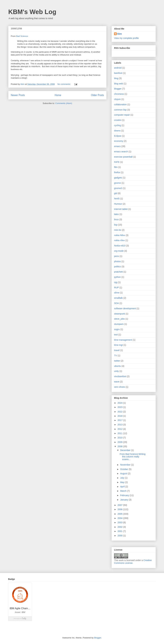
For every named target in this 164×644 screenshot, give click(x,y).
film (116, 167)
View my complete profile (126, 38)
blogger (118, 89)
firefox (117, 172)
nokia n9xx (119, 240)
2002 (120, 527)
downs (117, 131)
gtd (116, 193)
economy (119, 141)
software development (125, 308)
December (126, 450)
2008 (120, 446)
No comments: (64, 84)
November (126, 465)
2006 (120, 509)
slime (117, 293)
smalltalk (118, 298)
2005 (120, 514)
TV (116, 355)
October (124, 469)
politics (118, 266)
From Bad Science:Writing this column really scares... (133, 457)
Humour (118, 204)
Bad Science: (22, 36)
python (117, 277)
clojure (117, 99)
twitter (117, 361)
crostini (118, 120)
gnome (118, 183)
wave (117, 382)
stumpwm (119, 324)
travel (117, 350)
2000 (120, 536)
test (116, 335)
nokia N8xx (120, 235)
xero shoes (120, 387)
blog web (119, 84)
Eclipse (118, 136)
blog (116, 78)
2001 (120, 531)
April (123, 487)
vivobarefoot (120, 376)
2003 (120, 522)
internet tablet (121, 209)
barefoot (118, 73)
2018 (120, 416)
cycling (118, 125)
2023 (120, 407)
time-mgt (118, 345)
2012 (120, 429)
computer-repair (122, 115)
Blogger (98, 638)
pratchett (118, 272)
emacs (117, 146)
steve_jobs (119, 319)
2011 (120, 433)
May (123, 482)
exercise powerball (123, 157)
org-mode (119, 251)
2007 (120, 505)
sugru (117, 329)
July (122, 478)
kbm (120, 34)
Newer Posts (18, 95)
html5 (117, 199)
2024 (120, 403)
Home (58, 95)
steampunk (120, 314)
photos (117, 261)
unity (116, 371)
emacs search (121, 152)
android (118, 68)
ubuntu (118, 366)
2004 (120, 518)
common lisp (120, 110)
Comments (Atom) (64, 103)
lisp (116, 225)
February (125, 495)
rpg (116, 282)
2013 (120, 425)
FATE (117, 162)
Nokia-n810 (120, 246)
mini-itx (118, 230)
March (124, 491)
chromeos (119, 94)
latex (116, 214)
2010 (120, 438)
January (124, 500)
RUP (116, 288)
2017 (120, 420)
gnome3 (118, 188)
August (124, 474)
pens (116, 256)
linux (116, 219)
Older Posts (97, 95)
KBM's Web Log (32, 12)
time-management (123, 340)
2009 (120, 442)
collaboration (120, 104)
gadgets (118, 178)
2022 (120, 412)
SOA (116, 303)
